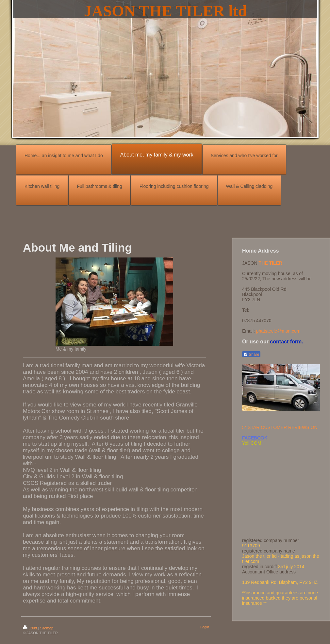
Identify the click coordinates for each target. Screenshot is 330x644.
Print (31, 628)
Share (251, 355)
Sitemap (47, 628)
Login (205, 627)
